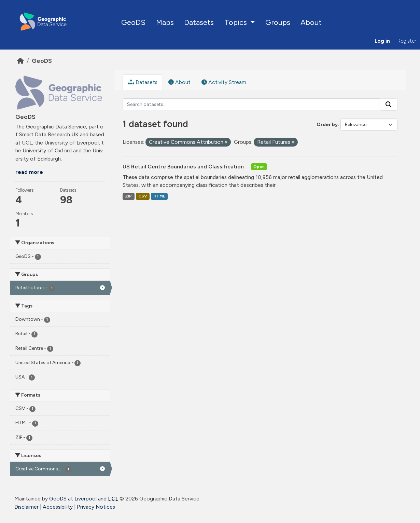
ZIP (128, 196)
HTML (159, 196)
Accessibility (58, 507)
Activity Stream (224, 82)
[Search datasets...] (251, 105)
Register (407, 41)
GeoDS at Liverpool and (84, 499)
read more (29, 172)
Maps (165, 22)
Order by (327, 125)
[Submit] (389, 105)
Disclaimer (26, 507)
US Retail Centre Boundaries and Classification (184, 167)
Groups (278, 22)
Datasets (199, 22)
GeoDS (133, 22)
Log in (382, 41)
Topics (236, 22)
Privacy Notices (96, 507)
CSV (143, 196)
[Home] (20, 61)
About (311, 22)
